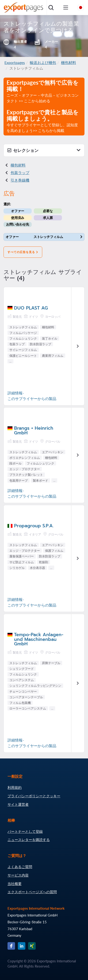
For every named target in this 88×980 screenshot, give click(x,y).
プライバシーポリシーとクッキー (34, 796)
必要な (48, 211)
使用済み (18, 218)
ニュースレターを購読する (29, 840)
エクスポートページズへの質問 (32, 892)
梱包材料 (69, 62)
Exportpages (15, 62)
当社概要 (15, 884)
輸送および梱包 (43, 62)
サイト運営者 (18, 804)
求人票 (48, 218)
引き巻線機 (20, 180)
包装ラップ (20, 173)
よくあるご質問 (20, 867)
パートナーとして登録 (25, 831)
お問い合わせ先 (18, 224)
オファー (18, 211)
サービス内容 (18, 875)
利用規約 (15, 787)
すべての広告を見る (23, 252)
